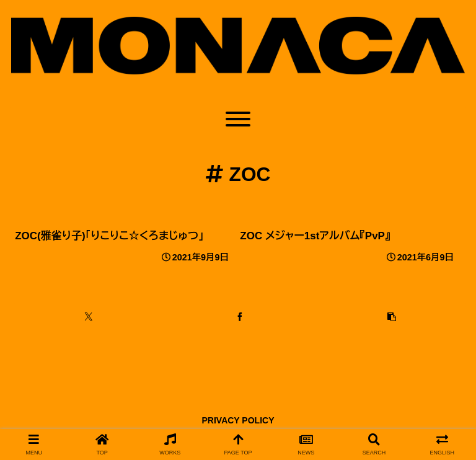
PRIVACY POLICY (238, 420)
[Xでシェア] (88, 317)
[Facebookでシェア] (240, 317)
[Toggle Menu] (238, 119)
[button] (392, 317)
